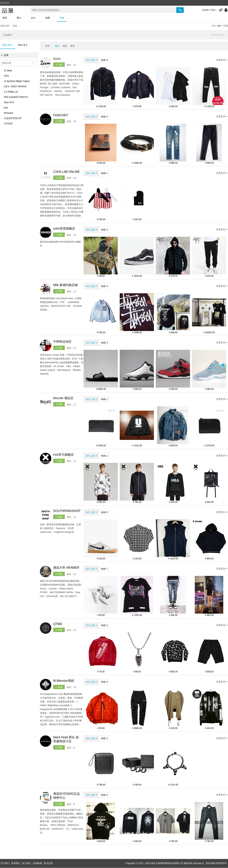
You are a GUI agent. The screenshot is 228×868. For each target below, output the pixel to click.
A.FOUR (8, 124)
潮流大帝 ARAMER (66, 568)
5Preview (8, 113)
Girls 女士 (23, 45)
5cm (6, 108)
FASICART (61, 115)
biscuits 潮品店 (63, 398)
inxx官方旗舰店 (63, 455)
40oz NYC (9, 102)
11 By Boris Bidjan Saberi (17, 81)
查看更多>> (222, 60)
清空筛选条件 (217, 35)
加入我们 (27, 863)
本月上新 (91, 60)
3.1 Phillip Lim (11, 92)
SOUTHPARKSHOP (67, 511)
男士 (19, 18)
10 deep (8, 71)
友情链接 (37, 863)
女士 (33, 18)
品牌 (47, 18)
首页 (5, 18)
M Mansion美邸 (64, 681)
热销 (104, 60)
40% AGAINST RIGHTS (16, 97)
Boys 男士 (8, 45)
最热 (73, 46)
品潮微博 (5, 3)
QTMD (58, 624)
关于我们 (5, 863)
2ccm (57, 59)
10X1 (6, 76)
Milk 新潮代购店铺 (65, 285)
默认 (57, 46)
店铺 (62, 18)
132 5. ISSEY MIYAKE (15, 86)
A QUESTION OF (13, 118)
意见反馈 (48, 863)
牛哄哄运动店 (62, 342)
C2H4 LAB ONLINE (66, 172)
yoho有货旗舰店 (64, 228)
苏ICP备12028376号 (216, 863)
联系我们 (16, 863)
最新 (65, 46)
